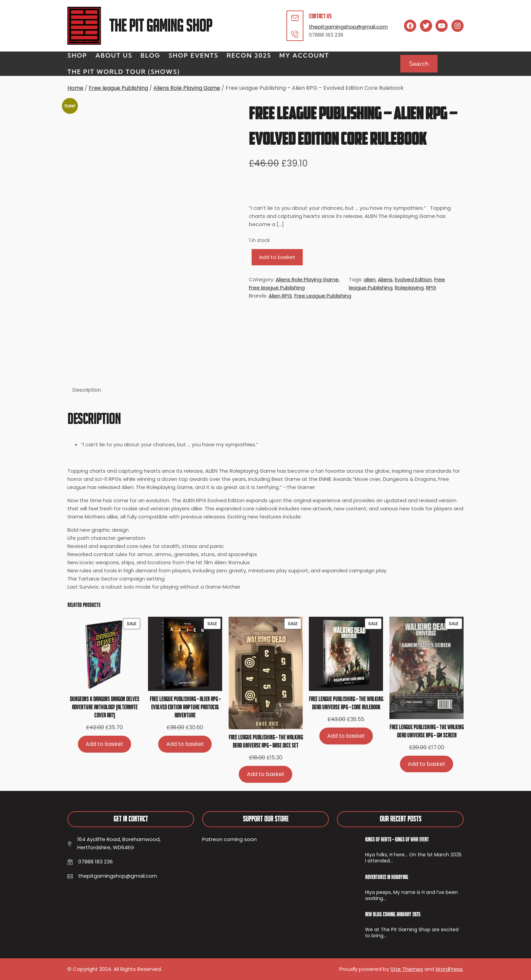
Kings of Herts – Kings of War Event (397, 839)
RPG (431, 288)
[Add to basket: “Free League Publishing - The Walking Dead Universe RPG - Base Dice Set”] (265, 774)
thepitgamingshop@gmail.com (348, 27)
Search (419, 64)
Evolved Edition (413, 279)
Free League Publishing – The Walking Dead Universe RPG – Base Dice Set (266, 741)
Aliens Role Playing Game (187, 88)
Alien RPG (280, 296)
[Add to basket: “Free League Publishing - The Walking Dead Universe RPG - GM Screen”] (427, 764)
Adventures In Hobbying (387, 877)
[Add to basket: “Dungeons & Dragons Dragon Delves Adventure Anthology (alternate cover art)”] (105, 744)
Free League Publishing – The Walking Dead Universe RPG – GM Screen (427, 731)
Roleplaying (409, 288)
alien (370, 279)
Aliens (385, 279)
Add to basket (277, 257)
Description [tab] (87, 390)
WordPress (449, 969)
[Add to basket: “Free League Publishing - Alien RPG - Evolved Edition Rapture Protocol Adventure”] (185, 744)
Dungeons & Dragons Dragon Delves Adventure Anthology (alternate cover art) (104, 707)
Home (75, 88)
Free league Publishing (118, 88)
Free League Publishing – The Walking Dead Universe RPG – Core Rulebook (346, 703)
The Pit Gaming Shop (161, 26)
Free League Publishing (323, 296)
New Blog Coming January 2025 (393, 914)
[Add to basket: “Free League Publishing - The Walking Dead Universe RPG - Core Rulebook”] (346, 736)
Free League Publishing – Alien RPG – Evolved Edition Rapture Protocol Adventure (185, 707)
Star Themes (407, 969)
